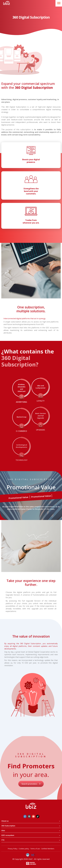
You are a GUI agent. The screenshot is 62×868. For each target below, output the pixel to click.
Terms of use (35, 849)
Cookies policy (24, 849)
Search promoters (31, 789)
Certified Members (48, 849)
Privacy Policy (13, 849)
